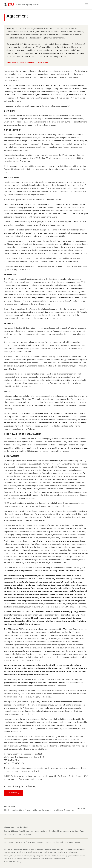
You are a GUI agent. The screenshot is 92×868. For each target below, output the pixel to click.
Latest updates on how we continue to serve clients (27, 63)
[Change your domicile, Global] (25, 827)
